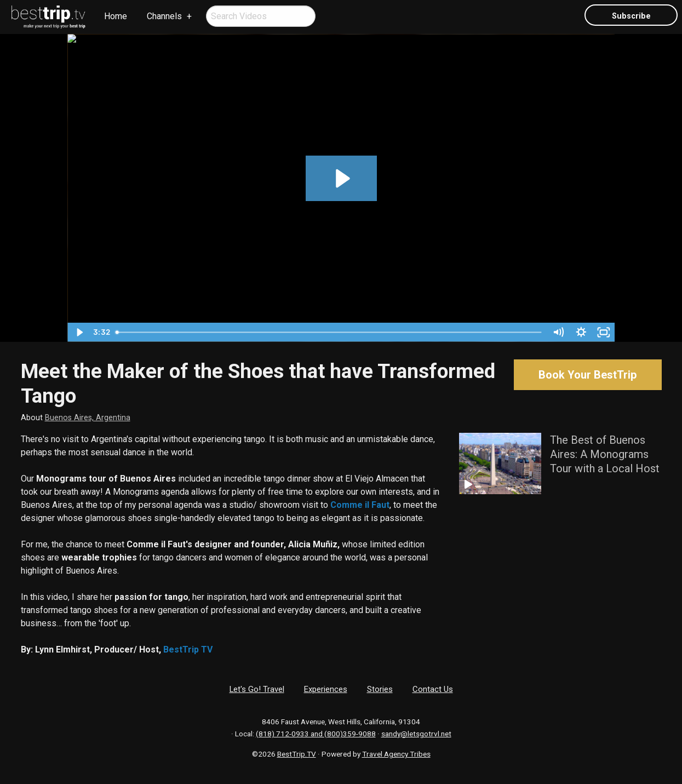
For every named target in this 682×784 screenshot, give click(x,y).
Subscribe (631, 16)
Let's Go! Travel (257, 689)
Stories (380, 689)
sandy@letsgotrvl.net (416, 734)
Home (116, 16)
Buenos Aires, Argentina (88, 418)
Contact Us (433, 689)
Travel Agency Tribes (396, 754)
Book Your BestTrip (588, 375)
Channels (164, 16)
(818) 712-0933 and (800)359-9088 (316, 734)
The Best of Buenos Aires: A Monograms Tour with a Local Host (605, 454)
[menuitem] (49, 17)
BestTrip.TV (297, 754)
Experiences (326, 689)
